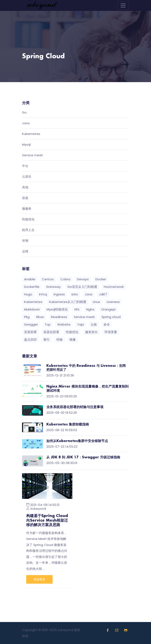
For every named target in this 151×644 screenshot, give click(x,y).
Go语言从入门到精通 (82, 287)
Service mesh (33, 155)
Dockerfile (32, 287)
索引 (47, 339)
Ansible (30, 279)
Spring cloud (111, 317)
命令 (107, 324)
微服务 (27, 209)
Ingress (59, 294)
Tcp (48, 324)
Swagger (31, 324)
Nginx (90, 309)
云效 (94, 324)
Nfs (77, 309)
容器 (25, 198)
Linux (96, 302)
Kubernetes (31, 134)
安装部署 (30, 332)
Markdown (32, 309)
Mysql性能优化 (57, 309)
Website (64, 324)
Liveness (113, 302)
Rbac (40, 317)
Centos (48, 279)
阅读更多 (39, 579)
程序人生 (28, 230)
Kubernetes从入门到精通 (68, 302)
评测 (25, 241)
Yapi (81, 324)
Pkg (27, 317)
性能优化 (28, 219)
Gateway (53, 287)
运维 (25, 252)
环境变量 (111, 332)
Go (24, 113)
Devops (83, 279)
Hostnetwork (114, 287)
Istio (75, 294)
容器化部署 (51, 332)
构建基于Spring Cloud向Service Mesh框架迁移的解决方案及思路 (47, 521)
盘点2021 (30, 339)
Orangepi (108, 309)
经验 (60, 339)
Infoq (43, 294)
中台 (25, 166)
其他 (25, 187)
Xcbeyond (38, 509)
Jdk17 (103, 294)
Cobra (65, 279)
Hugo (28, 294)
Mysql (26, 145)
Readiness (59, 317)
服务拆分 (91, 332)
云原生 (27, 177)
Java (26, 123)
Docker (101, 279)
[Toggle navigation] (123, 5)
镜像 (73, 339)
